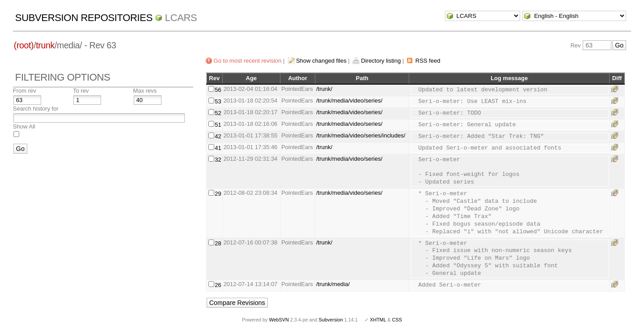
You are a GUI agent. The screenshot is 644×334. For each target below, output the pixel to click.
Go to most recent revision (248, 61)
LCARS (181, 18)
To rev (81, 91)
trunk (45, 45)
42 (218, 136)
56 (218, 90)
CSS (397, 320)
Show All (24, 126)
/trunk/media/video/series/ (349, 101)
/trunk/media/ (333, 284)
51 (218, 125)
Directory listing (381, 61)
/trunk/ (324, 89)
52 (218, 113)
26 (218, 285)
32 (218, 160)
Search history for (36, 109)
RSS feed (428, 61)
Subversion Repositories (84, 18)
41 (218, 148)
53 (218, 101)
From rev (25, 91)
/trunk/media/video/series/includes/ (361, 135)
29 (218, 194)
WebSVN (279, 320)
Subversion (331, 320)
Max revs (145, 91)
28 (218, 243)
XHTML (378, 320)
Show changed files (321, 61)
